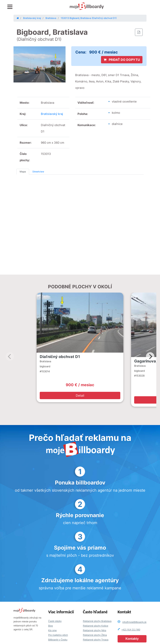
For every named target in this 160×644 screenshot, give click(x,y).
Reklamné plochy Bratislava (97, 621)
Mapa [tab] (23, 172)
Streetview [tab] (38, 172)
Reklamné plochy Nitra (95, 630)
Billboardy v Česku (58, 640)
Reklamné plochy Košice (96, 626)
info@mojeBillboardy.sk (134, 622)
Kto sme (52, 630)
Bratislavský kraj (52, 114)
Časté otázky (55, 621)
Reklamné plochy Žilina (95, 635)
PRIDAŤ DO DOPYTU (122, 60)
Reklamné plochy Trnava (96, 640)
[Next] (150, 356)
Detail (80, 395)
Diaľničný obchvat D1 (60, 357)
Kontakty (132, 639)
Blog (51, 626)
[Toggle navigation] (10, 7)
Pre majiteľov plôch (58, 635)
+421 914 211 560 (131, 630)
